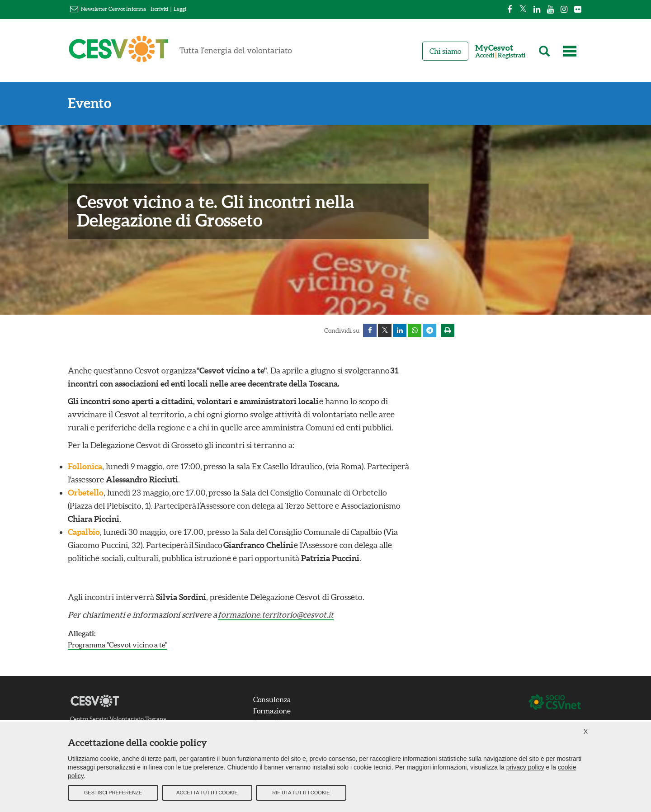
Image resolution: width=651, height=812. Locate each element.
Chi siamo (445, 51)
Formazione (272, 711)
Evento (90, 103)
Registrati (512, 55)
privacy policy (525, 767)
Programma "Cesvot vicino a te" (118, 645)
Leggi (180, 9)
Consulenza (272, 699)
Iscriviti (159, 9)
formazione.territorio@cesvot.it (276, 615)
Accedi (485, 55)
